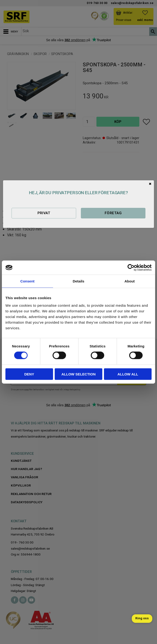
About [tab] (130, 281)
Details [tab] (78, 281)
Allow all (128, 374)
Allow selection (78, 374)
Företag (113, 213)
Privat (44, 213)
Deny (29, 374)
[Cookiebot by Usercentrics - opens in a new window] (131, 268)
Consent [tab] (27, 281)
